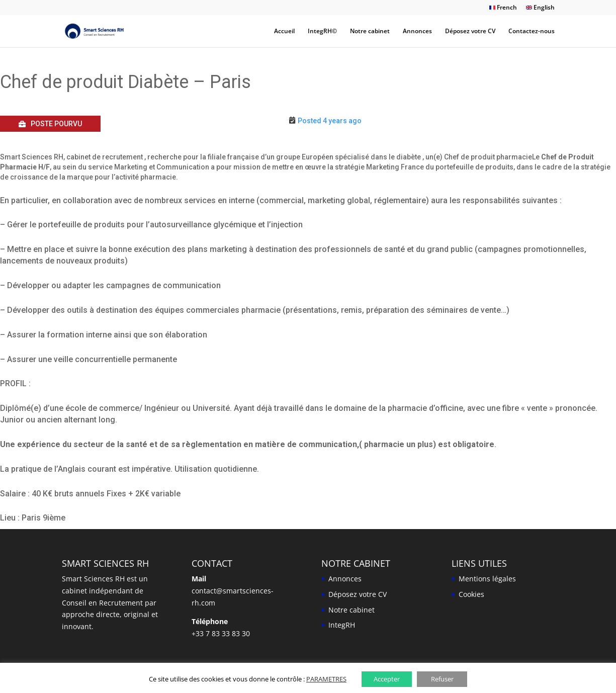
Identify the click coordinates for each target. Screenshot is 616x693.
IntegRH (342, 625)
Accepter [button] (387, 679)
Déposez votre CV (470, 31)
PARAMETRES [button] (326, 679)
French (503, 8)
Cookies (471, 594)
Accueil (284, 31)
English (540, 8)
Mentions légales (487, 579)
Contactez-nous (532, 31)
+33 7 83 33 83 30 (221, 633)
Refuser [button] (442, 679)
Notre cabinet (370, 31)
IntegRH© (322, 31)
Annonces (417, 31)
